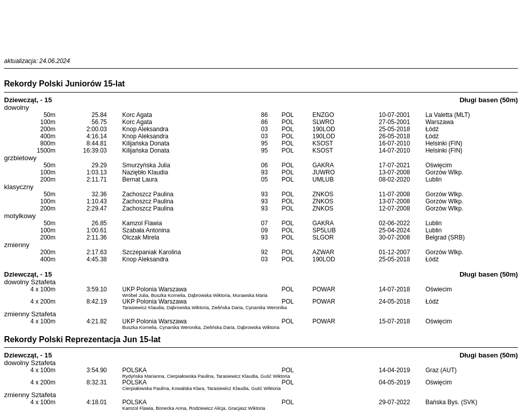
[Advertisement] (261, 27)
